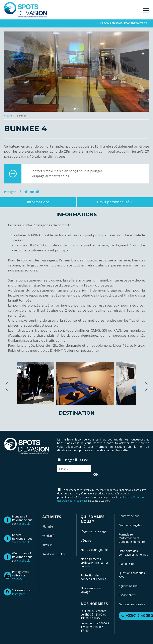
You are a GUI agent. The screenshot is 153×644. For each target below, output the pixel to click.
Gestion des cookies (132, 604)
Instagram (19, 594)
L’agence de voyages (94, 531)
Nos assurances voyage (91, 590)
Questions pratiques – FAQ (133, 575)
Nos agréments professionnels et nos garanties (95, 562)
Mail (32, 192)
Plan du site (126, 564)
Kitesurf (47, 545)
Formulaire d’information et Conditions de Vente (132, 538)
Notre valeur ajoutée (94, 550)
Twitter (26, 192)
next (146, 386)
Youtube (17, 579)
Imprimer (38, 192)
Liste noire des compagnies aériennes (133, 553)
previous (7, 386)
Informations (38, 202)
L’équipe (86, 540)
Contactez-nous (129, 516)
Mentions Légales (130, 525)
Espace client (127, 595)
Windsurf (48, 536)
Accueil (8, 116)
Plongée (48, 526)
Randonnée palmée (55, 554)
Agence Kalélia (128, 586)
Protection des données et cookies (93, 577)
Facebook (20, 192)
